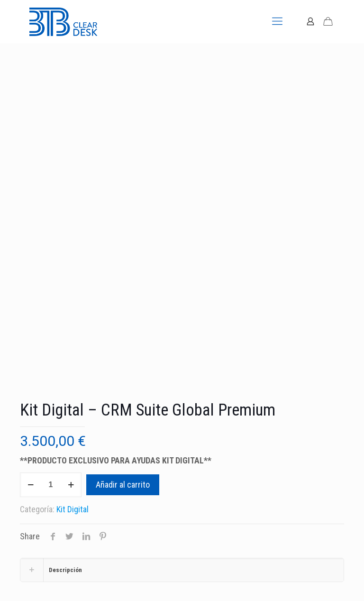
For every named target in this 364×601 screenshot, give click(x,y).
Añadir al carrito (123, 485)
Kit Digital (73, 509)
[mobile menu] (277, 21)
